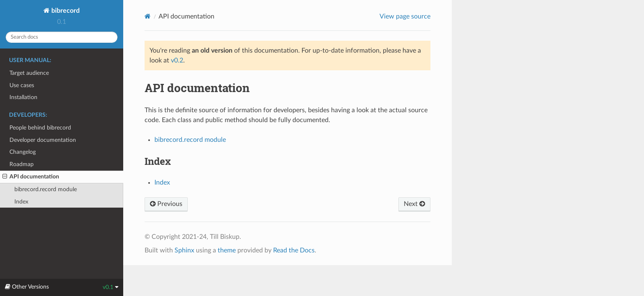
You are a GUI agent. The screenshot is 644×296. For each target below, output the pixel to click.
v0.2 (177, 60)
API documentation (31, 177)
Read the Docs (294, 250)
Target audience (29, 73)
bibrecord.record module (46, 189)
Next (414, 204)
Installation (23, 97)
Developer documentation (43, 140)
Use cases (22, 85)
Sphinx (184, 250)
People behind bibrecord (40, 128)
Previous (166, 204)
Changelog (23, 152)
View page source (405, 16)
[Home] (148, 16)
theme (227, 250)
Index (21, 202)
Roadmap (22, 164)
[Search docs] (62, 37)
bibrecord (65, 11)
